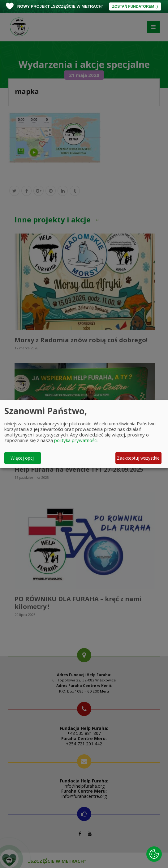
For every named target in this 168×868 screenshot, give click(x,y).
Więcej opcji (23, 458)
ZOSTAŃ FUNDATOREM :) (135, 6)
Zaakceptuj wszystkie (138, 458)
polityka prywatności (76, 440)
